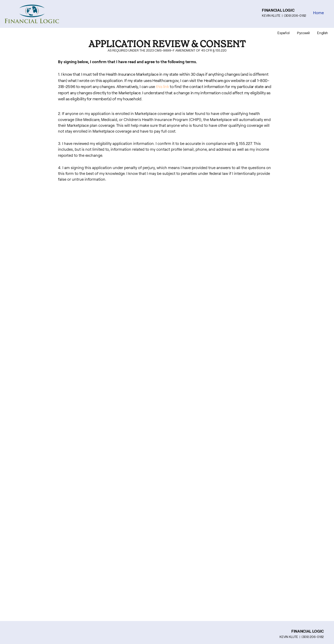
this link (162, 87)
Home (318, 13)
